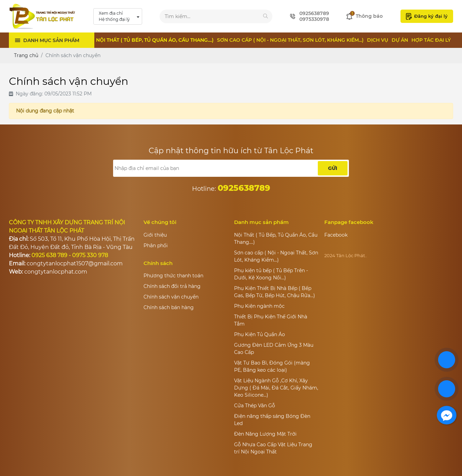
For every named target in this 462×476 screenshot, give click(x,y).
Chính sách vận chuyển (171, 297)
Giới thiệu (155, 235)
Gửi (333, 168)
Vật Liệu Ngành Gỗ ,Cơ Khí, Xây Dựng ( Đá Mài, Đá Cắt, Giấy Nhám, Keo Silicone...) (276, 388)
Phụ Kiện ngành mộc (259, 306)
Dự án (400, 40)
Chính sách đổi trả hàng (172, 286)
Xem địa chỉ (114, 17)
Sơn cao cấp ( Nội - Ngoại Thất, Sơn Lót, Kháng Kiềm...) (290, 40)
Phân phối (156, 246)
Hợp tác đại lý (431, 40)
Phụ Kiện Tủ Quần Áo (260, 334)
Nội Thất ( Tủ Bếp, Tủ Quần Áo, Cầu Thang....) (155, 40)
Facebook (336, 235)
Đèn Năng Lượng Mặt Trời (265, 434)
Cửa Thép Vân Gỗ (255, 406)
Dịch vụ (378, 40)
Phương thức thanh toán (173, 276)
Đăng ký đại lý (427, 16)
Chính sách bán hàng (169, 307)
